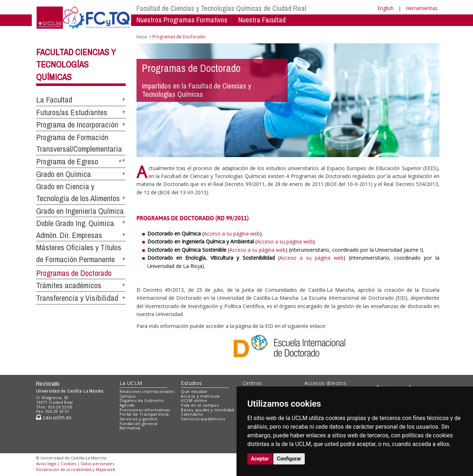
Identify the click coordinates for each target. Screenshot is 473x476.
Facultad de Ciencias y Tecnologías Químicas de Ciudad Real (221, 8)
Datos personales (97, 464)
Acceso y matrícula (200, 396)
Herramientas (422, 8)
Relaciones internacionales (147, 391)
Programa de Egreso (67, 161)
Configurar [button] (289, 459)
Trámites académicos (69, 285)
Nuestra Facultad (262, 20)
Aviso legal (46, 464)
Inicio (142, 37)
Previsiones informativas (145, 410)
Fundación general (139, 423)
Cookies (69, 464)
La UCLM (131, 383)
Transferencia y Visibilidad (77, 298)
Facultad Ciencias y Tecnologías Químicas (76, 65)
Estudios (191, 383)
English (385, 8)
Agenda (127, 405)
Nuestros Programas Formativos (182, 20)
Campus (128, 396)
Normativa (130, 428)
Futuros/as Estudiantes (72, 112)
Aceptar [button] (260, 459)
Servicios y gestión (138, 419)
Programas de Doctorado (74, 273)
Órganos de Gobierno (142, 400)
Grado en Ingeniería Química (80, 211)
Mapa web (106, 469)
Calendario (192, 414)
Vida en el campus (200, 405)
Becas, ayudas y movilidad (207, 410)
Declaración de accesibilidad (64, 469)
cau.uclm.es (54, 417)
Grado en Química (64, 174)
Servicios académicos (203, 419)
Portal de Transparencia (144, 414)
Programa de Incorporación (77, 125)
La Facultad (54, 100)
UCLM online (194, 400)
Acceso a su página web (232, 233)
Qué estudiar (194, 391)
